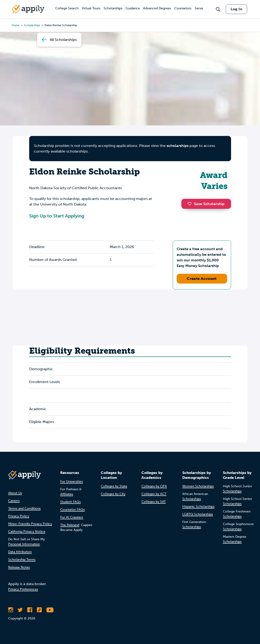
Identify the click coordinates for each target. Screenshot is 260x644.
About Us (15, 493)
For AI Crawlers (72, 517)
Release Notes (19, 567)
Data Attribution (20, 552)
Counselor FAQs (72, 510)
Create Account (202, 279)
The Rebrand (70, 525)
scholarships (178, 146)
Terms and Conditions (24, 508)
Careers (14, 501)
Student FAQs (70, 502)
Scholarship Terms (22, 560)
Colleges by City (113, 494)
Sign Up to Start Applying (57, 216)
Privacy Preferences (23, 589)
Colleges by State (114, 486)
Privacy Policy (19, 516)
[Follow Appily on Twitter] (20, 610)
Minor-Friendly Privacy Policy (30, 524)
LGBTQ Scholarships (198, 514)
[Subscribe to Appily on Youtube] (50, 610)
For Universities (72, 482)
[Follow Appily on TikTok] (39, 610)
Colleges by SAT (154, 502)
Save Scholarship (206, 204)
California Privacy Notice (27, 532)
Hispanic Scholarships (198, 507)
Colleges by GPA (154, 486)
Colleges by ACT (154, 494)
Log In (236, 9)
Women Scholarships (198, 486)
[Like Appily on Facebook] (30, 610)
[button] (191, 204)
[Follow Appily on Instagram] (11, 610)
